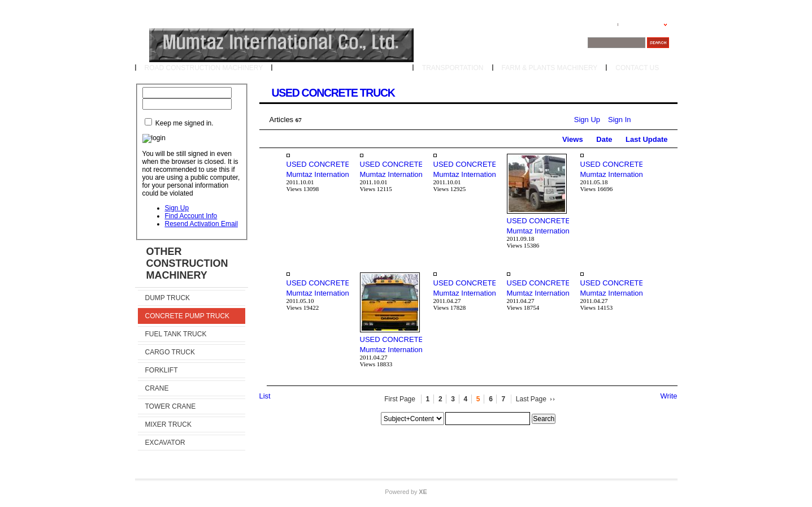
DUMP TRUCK (168, 298)
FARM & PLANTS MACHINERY (550, 68)
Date (604, 139)
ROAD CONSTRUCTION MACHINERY (204, 68)
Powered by (406, 492)
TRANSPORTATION (453, 68)
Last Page (531, 399)
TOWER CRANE (171, 406)
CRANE (157, 388)
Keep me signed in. (184, 123)
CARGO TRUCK (170, 352)
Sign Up (177, 208)
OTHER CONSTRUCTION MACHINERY (342, 68)
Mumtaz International (321, 174)
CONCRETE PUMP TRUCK (188, 316)
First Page (400, 399)
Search (544, 419)
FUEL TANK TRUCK (176, 334)
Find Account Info (191, 216)
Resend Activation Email (201, 224)
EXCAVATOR (165, 443)
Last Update (646, 139)
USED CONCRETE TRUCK (333, 93)
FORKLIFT (162, 370)
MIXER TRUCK (168, 424)
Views (573, 139)
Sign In (619, 120)
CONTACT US (637, 68)
